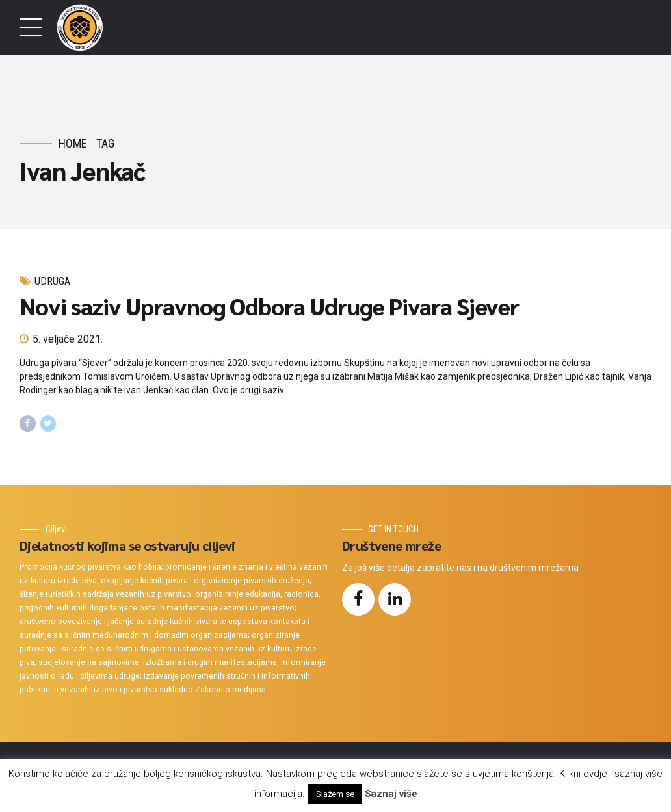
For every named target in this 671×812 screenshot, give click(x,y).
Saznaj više (391, 794)
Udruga (52, 281)
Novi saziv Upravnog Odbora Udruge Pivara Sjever (269, 306)
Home (73, 143)
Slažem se (335, 794)
